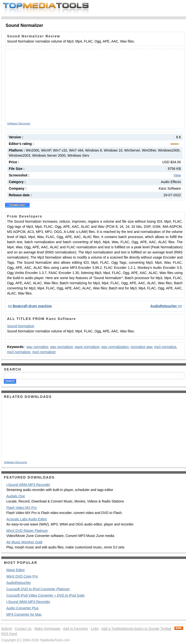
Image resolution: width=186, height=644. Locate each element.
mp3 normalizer (19, 352)
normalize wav (141, 347)
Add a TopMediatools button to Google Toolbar (136, 629)
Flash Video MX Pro (21, 508)
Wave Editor (16, 570)
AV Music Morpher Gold (24, 542)
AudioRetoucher (19, 583)
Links (95, 629)
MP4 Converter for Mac (24, 614)
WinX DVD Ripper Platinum (27, 531)
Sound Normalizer (21, 326)
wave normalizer (87, 347)
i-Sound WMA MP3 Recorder (28, 485)
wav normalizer (62, 347)
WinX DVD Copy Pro (22, 576)
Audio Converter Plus (22, 608)
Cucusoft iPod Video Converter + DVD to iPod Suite (45, 595)
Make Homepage (47, 629)
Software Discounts (19, 123)
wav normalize (37, 347)
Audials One (16, 496)
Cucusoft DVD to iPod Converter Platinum (38, 589)
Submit (7, 629)
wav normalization (115, 347)
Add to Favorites (76, 629)
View (177, 175)
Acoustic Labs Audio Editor (27, 519)
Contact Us (23, 629)
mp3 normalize (165, 347)
